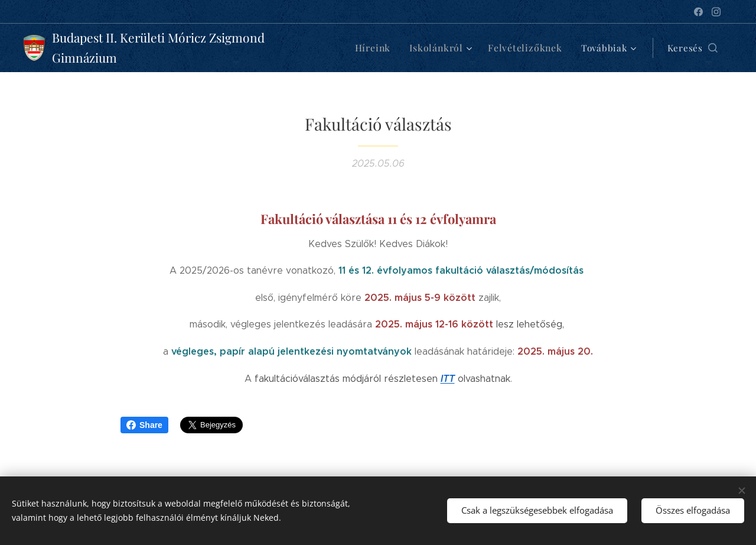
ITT (448, 379)
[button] (693, 48)
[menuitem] (385, 48)
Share (144, 425)
